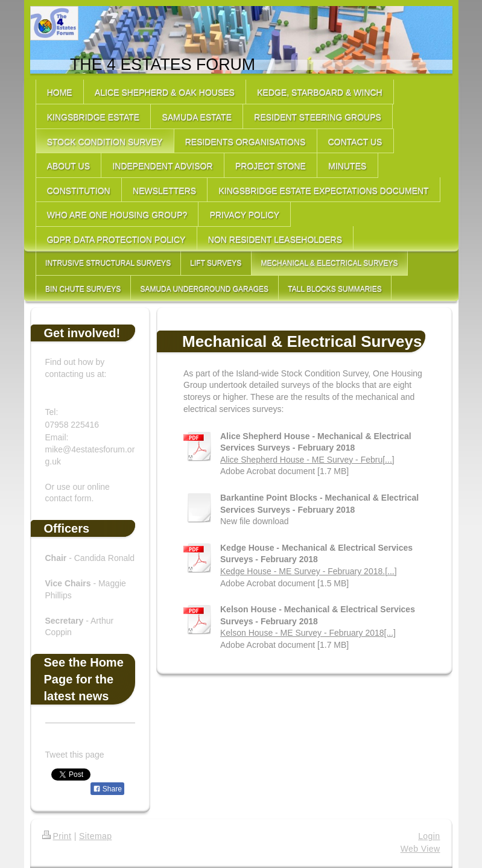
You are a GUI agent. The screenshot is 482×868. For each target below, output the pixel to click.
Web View (420, 849)
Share (107, 789)
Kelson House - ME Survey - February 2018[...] (308, 633)
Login (429, 836)
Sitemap (95, 836)
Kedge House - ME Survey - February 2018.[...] (309, 571)
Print (57, 836)
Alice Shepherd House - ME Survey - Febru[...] (307, 460)
